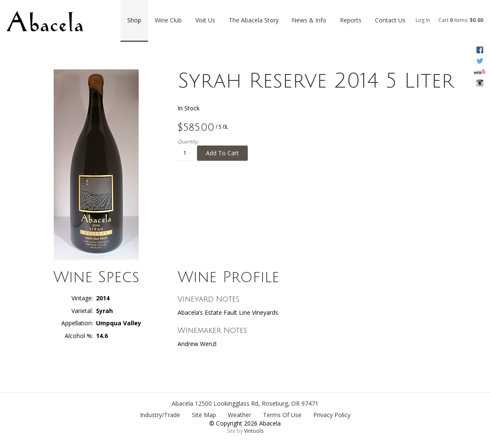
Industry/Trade (160, 415)
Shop (134, 20)
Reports (351, 20)
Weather (240, 415)
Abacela (182, 403)
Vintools (254, 431)
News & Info (309, 20)
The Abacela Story (254, 20)
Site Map (204, 415)
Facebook (480, 50)
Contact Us (390, 20)
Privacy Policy (332, 415)
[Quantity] (185, 153)
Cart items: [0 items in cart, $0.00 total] (461, 20)
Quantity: (188, 142)
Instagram (480, 83)
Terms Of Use (282, 415)
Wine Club (168, 20)
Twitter (480, 61)
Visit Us (205, 20)
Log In (423, 20)
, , (257, 403)
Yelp (480, 72)
